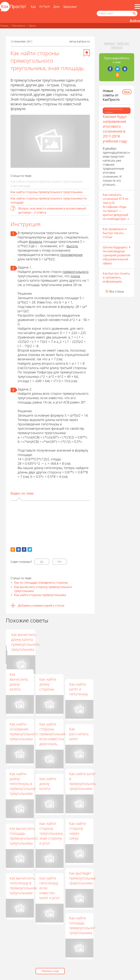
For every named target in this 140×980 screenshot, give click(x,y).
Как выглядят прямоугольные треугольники (83, 878)
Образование (19, 26)
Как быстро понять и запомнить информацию (116, 277)
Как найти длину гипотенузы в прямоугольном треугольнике (23, 784)
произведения (71, 255)
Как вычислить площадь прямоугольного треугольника (24, 836)
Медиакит (109, 43)
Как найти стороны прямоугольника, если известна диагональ (54, 734)
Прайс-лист (123, 43)
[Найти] (134, 13)
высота (72, 246)
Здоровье (70, 7)
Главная (4, 26)
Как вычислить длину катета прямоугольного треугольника (83, 642)
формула (35, 242)
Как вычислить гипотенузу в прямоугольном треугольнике (23, 885)
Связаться (117, 47)
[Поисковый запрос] (117, 13)
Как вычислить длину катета (19, 682)
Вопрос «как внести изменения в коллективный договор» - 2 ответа (52, 210)
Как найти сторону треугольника (51, 639)
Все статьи (117, 291)
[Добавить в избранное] (87, 53)
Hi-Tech (45, 7)
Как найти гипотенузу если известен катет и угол (49, 888)
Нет (60, 561)
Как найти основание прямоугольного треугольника (24, 731)
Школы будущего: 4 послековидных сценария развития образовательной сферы (117, 255)
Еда (33, 7)
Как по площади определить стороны (41, 583)
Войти (135, 21)
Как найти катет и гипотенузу (78, 689)
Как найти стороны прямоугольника (40, 595)
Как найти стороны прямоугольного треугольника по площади (49, 200)
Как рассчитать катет (79, 734)
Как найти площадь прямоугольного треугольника (83, 925)
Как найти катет (18, 637)
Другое (33, 26)
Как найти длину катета (48, 784)
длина (75, 276)
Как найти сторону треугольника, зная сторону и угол (51, 833)
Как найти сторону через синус (77, 831)
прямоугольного (76, 272)
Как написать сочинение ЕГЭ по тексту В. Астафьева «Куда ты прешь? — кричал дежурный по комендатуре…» (116, 207)
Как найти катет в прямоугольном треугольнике (83, 781)
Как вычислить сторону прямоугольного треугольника (43, 589)
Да (42, 561)
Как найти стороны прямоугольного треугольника (47, 192)
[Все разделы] (137, 7)
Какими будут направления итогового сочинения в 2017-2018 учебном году (115, 129)
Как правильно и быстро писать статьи (115, 233)
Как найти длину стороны (48, 684)
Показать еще (50, 971)
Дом (56, 7)
